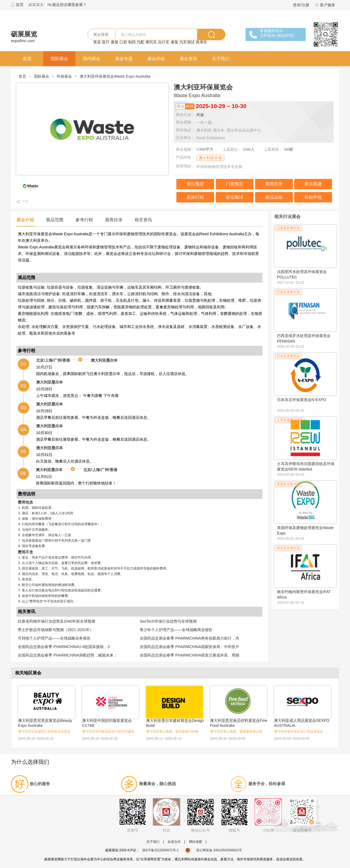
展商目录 (274, 184)
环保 (200, 115)
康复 (115, 42)
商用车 (202, 42)
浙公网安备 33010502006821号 (214, 850)
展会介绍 (25, 220)
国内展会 (92, 59)
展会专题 (124, 59)
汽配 (141, 42)
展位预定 (195, 184)
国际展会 (59, 59)
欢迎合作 (174, 842)
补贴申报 (313, 197)
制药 (132, 42)
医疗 (106, 42)
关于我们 (221, 59)
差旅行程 (195, 197)
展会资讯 (188, 59)
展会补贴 (156, 59)
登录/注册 (301, 5)
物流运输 (274, 197)
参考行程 (84, 220)
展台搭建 (313, 184)
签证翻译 (235, 197)
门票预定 (235, 184)
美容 (97, 42)
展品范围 (55, 220)
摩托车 (151, 42)
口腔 (123, 42)
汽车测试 (187, 42)
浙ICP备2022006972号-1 (160, 850)
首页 (20, 5)
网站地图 (196, 842)
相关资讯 (143, 220)
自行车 (164, 42)
